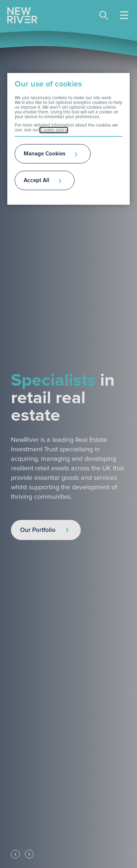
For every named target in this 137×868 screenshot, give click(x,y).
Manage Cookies (45, 154)
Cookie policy (54, 130)
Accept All (37, 180)
